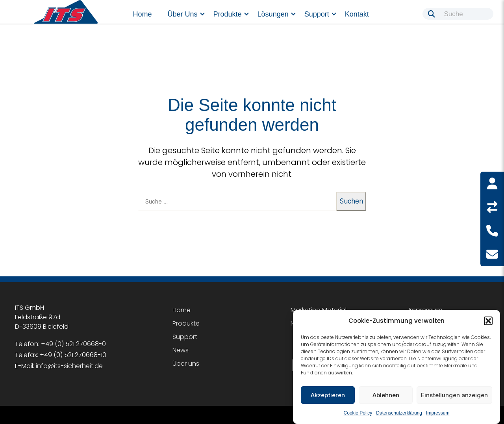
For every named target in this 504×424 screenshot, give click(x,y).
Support (317, 14)
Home (143, 14)
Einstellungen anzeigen (454, 395)
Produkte (228, 14)
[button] (488, 321)
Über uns (183, 14)
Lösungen (273, 14)
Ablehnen (386, 395)
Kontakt (357, 14)
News (181, 350)
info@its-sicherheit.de (69, 366)
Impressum (438, 413)
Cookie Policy (358, 413)
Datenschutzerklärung (399, 413)
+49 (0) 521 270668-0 (73, 344)
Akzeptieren (328, 395)
